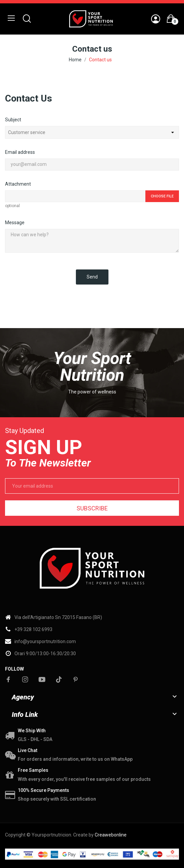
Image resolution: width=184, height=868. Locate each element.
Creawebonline (111, 835)
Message (15, 223)
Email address (20, 152)
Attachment (18, 184)
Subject (13, 120)
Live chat (28, 750)
